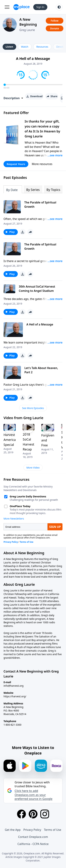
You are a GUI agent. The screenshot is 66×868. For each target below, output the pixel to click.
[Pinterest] (33, 814)
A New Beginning (28, 22)
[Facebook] (21, 814)
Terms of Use (53, 830)
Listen (9, 47)
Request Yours (16, 164)
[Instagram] (45, 814)
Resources (42, 47)
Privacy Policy (32, 830)
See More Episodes (33, 408)
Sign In (40, 7)
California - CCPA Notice (33, 844)
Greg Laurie (27, 30)
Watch (25, 47)
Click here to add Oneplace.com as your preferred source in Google (34, 795)
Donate (55, 28)
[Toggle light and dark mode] (59, 7)
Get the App (13, 830)
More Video (33, 468)
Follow (55, 21)
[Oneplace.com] (21, 7)
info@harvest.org (14, 686)
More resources (42, 164)
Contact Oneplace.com (33, 837)
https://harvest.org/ (15, 696)
